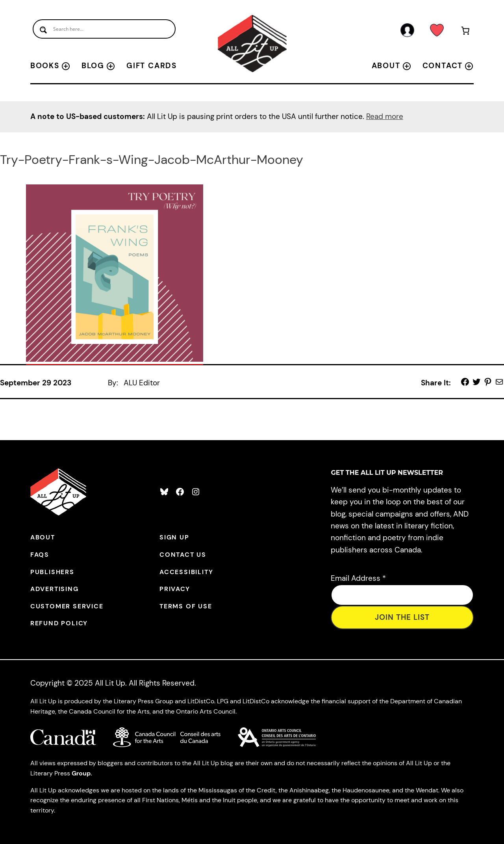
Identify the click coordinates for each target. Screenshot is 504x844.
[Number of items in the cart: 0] (465, 32)
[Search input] (104, 29)
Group (81, 773)
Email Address (358, 578)
